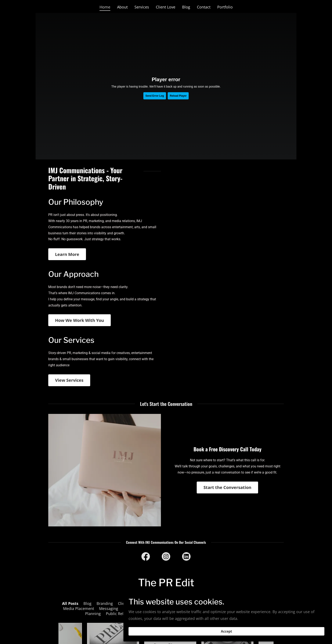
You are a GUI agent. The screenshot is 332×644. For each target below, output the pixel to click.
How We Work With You (80, 320)
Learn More (67, 254)
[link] (146, 557)
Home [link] (105, 7)
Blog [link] (186, 7)
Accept (285, 629)
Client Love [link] (166, 7)
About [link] (122, 7)
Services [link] (142, 7)
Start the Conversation (227, 487)
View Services (69, 380)
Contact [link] (204, 7)
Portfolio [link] (225, 7)
